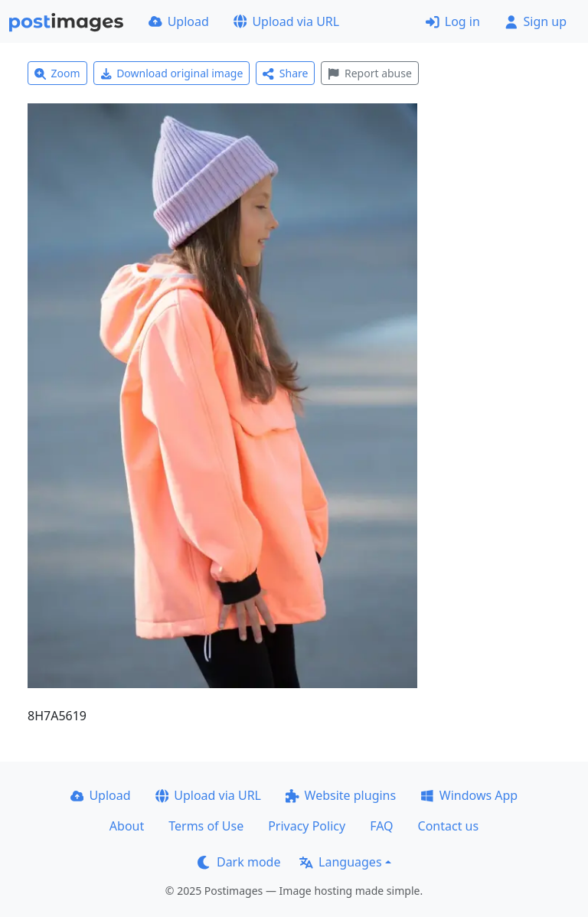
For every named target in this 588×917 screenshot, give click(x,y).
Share (285, 73)
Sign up (536, 21)
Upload (179, 21)
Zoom (57, 73)
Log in (453, 21)
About (127, 826)
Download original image (172, 73)
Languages (340, 862)
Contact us (449, 826)
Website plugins (341, 795)
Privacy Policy (307, 826)
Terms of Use (206, 826)
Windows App (469, 795)
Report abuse (369, 73)
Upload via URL (286, 21)
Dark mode (239, 862)
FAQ (381, 826)
